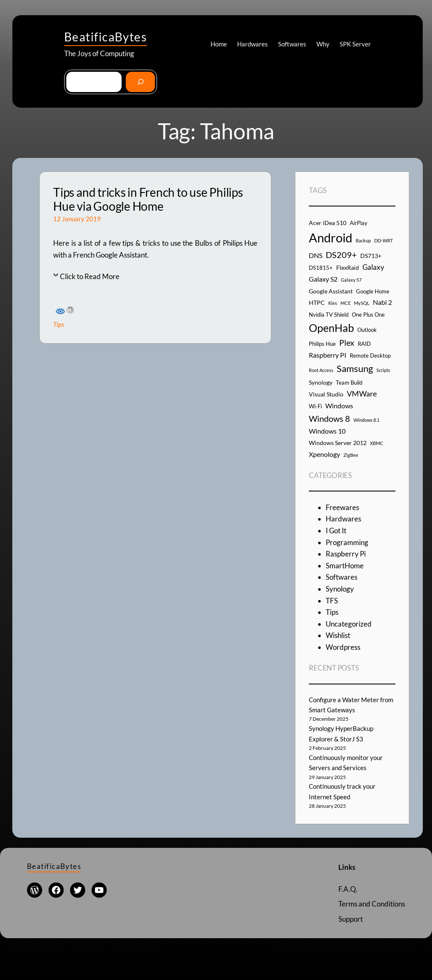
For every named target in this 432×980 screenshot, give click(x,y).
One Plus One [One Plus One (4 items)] (368, 315)
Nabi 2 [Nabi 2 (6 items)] (382, 302)
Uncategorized (349, 624)
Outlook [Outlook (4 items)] (367, 330)
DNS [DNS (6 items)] (316, 255)
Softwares (342, 577)
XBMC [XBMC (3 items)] (377, 443)
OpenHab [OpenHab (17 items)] (331, 328)
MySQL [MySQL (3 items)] (362, 303)
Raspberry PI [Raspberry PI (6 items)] (328, 355)
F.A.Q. (348, 889)
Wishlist (338, 635)
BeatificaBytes (105, 37)
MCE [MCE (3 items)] (346, 303)
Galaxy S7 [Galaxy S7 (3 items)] (351, 280)
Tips (59, 324)
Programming (347, 542)
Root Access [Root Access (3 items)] (321, 370)
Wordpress (343, 647)
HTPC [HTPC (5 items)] (317, 303)
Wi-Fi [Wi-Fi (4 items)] (315, 406)
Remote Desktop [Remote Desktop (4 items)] (370, 356)
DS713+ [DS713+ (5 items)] (371, 256)
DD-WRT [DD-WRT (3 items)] (383, 240)
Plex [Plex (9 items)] (347, 343)
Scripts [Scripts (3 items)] (383, 370)
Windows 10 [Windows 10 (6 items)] (327, 431)
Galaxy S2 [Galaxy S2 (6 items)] (323, 279)
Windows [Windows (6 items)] (339, 406)
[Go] (140, 82)
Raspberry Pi (346, 554)
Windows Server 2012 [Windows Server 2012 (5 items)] (338, 443)
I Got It (336, 531)
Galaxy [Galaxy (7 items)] (373, 267)
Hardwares (343, 519)
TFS (332, 601)
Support (351, 919)
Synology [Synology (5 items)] (321, 382)
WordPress (248, 951)
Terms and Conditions (372, 904)
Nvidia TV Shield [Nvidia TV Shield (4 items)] (329, 315)
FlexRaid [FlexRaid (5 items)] (348, 267)
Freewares (342, 507)
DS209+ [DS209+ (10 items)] (341, 255)
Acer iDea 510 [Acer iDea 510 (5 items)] (328, 223)
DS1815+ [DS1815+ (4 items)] (321, 268)
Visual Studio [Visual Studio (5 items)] (326, 394)
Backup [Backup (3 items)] (363, 240)
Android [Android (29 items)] (331, 238)
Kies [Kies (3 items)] (333, 303)
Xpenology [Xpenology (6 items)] (324, 454)
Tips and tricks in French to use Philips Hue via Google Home (148, 200)
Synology (340, 589)
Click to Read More (90, 276)
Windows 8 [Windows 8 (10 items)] (329, 418)
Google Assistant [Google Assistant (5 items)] (331, 291)
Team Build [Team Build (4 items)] (349, 383)
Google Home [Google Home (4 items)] (373, 291)
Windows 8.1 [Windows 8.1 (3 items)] (366, 420)
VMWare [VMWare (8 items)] (362, 394)
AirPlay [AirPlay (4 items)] (359, 223)
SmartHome (345, 566)
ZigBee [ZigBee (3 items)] (351, 455)
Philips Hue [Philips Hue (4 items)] (322, 344)
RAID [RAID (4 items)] (364, 344)
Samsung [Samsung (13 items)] (355, 368)
